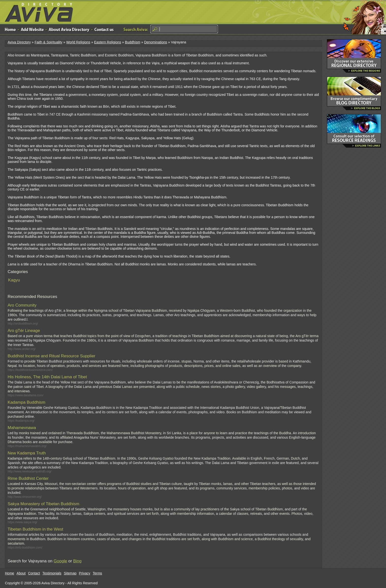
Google (60, 561)
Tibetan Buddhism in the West (35, 529)
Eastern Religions (108, 42)
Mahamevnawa (22, 428)
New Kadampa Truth (27, 453)
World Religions (78, 42)
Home (9, 573)
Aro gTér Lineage (24, 331)
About (21, 573)
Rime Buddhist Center (28, 478)
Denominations (155, 42)
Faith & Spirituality (48, 42)
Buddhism (133, 42)
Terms (97, 573)
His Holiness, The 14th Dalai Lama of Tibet (47, 377)
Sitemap (70, 573)
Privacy (85, 573)
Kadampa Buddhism (26, 402)
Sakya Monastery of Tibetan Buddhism (43, 504)
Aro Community (22, 305)
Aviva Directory (37, 11)
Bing (77, 561)
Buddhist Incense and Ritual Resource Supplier (51, 356)
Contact (34, 573)
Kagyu (14, 280)
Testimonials (52, 573)
